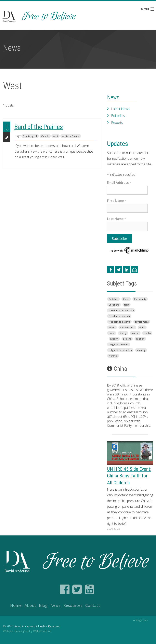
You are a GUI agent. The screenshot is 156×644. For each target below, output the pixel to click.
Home (16, 605)
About (30, 605)
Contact (93, 605)
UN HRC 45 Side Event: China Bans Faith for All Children (129, 476)
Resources (73, 605)
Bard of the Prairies (39, 127)
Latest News (120, 109)
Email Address (119, 183)
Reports (117, 123)
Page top (140, 620)
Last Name (116, 219)
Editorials (118, 116)
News (113, 97)
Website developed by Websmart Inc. (27, 631)
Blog (43, 605)
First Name (117, 201)
